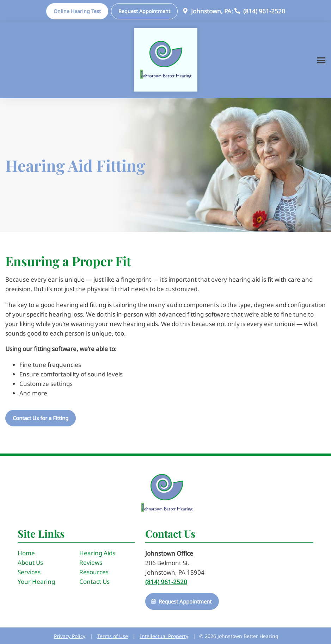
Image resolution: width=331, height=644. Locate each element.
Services (29, 572)
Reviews (91, 562)
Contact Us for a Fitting (41, 418)
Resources (94, 572)
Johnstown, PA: (207, 11)
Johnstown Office (169, 553)
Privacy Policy (70, 636)
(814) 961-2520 (259, 11)
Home (26, 553)
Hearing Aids (97, 553)
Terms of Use (113, 636)
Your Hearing (36, 582)
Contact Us (94, 582)
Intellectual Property (164, 636)
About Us (30, 562)
